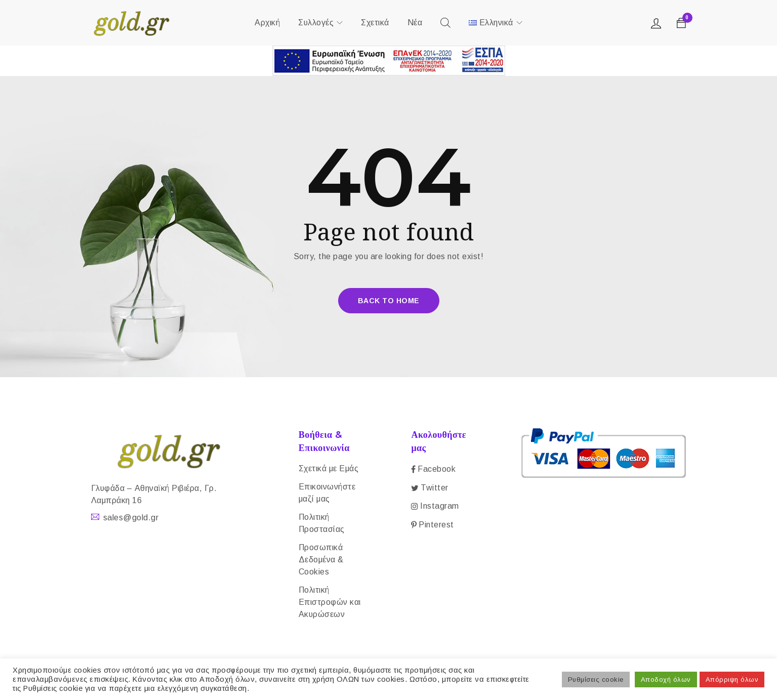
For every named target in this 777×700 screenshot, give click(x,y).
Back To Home (389, 301)
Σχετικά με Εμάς (329, 468)
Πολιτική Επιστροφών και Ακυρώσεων (330, 602)
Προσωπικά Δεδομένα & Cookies (321, 560)
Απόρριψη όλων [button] (732, 680)
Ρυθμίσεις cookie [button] (596, 680)
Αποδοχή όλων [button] (666, 680)
